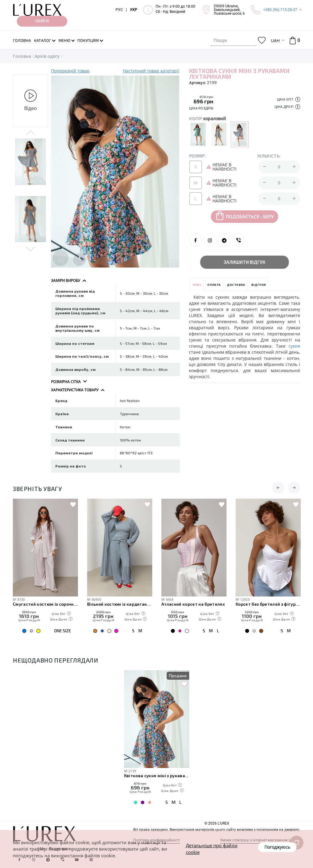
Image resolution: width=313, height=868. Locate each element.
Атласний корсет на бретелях (193, 604)
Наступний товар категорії (151, 71)
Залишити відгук (245, 262)
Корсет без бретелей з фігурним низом (268, 604)
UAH (275, 41)
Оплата (214, 285)
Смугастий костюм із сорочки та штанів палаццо (45, 604)
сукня (294, 346)
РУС (119, 10)
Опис (197, 285)
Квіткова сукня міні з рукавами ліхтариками (157, 776)
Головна (22, 56)
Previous (30, 133)
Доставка (236, 285)
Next (30, 249)
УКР (134, 10)
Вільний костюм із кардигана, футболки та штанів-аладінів (120, 604)
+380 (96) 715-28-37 (280, 10)
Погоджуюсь (277, 847)
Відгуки (259, 285)
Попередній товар (70, 71)
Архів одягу (47, 56)
